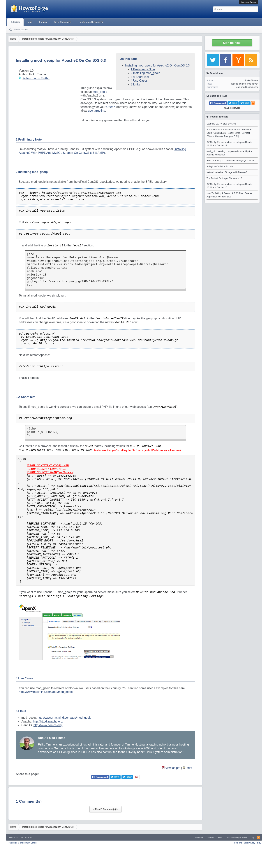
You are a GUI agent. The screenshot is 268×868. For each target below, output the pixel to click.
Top (253, 837)
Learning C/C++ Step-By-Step (221, 124)
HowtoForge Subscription (91, 22)
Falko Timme (251, 80)
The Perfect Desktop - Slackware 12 (224, 178)
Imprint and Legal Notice (236, 837)
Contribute (199, 837)
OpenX (111, 107)
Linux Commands (63, 22)
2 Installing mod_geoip (145, 73)
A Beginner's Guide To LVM (220, 166)
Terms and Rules (240, 843)
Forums (43, 22)
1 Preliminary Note (143, 69)
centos (242, 84)
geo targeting (97, 111)
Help (220, 837)
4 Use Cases (139, 81)
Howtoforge (22, 843)
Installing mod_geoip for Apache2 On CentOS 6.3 (157, 65)
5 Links (135, 84)
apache (234, 84)
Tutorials (15, 22)
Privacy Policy (255, 843)
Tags (30, 22)
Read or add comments (246, 87)
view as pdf (173, 768)
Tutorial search (20, 30)
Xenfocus (28, 837)
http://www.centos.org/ (48, 725)
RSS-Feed (259, 837)
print (189, 768)
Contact (210, 837)
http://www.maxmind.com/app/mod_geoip (46, 692)
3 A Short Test (140, 77)
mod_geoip (100, 92)
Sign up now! (232, 43)
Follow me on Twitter (36, 78)
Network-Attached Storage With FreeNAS (227, 172)
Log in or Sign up (249, 2)
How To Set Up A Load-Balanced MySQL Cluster (230, 161)
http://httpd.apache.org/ (48, 721)
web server (252, 84)
